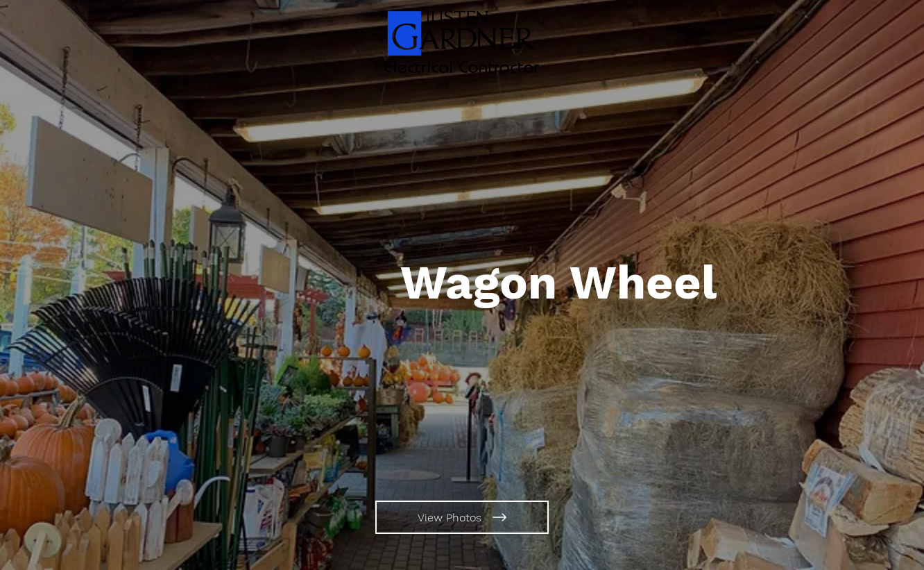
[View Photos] (462, 517)
